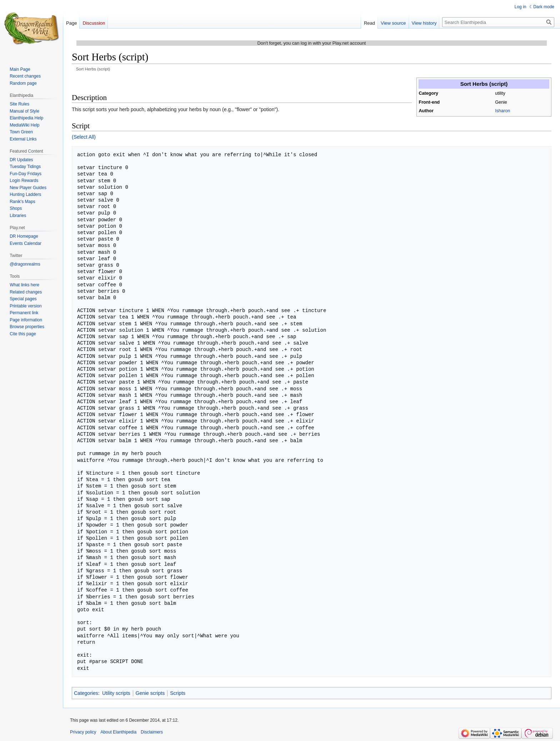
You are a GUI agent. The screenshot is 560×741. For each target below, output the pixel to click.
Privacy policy (83, 732)
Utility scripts (116, 693)
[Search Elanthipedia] (498, 22)
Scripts (178, 693)
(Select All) (84, 137)
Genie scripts (150, 693)
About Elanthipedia (118, 732)
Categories (86, 693)
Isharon (502, 111)
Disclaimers (152, 732)
